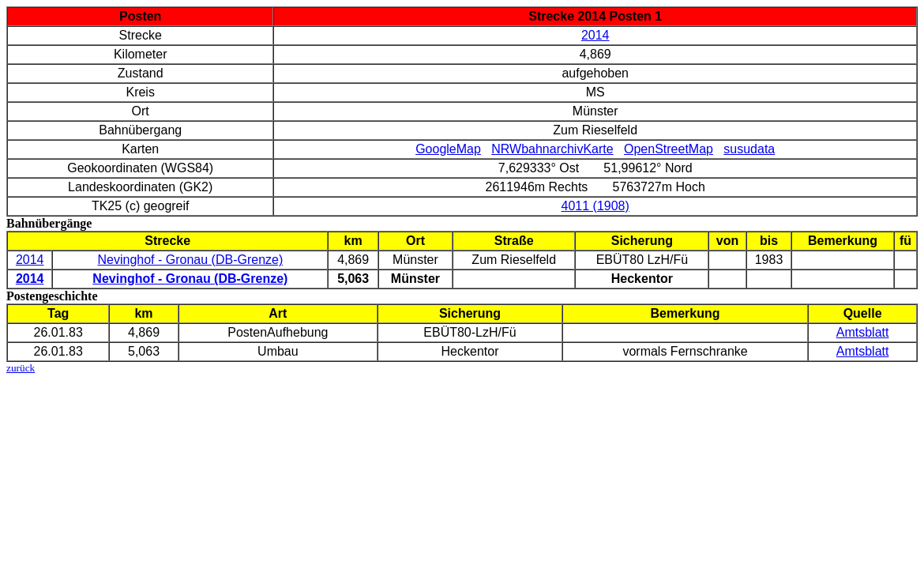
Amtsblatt (863, 332)
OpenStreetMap (669, 149)
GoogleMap (448, 149)
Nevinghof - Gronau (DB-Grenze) (191, 260)
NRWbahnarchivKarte (552, 149)
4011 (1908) (595, 206)
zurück (21, 368)
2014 (595, 35)
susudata (749, 149)
